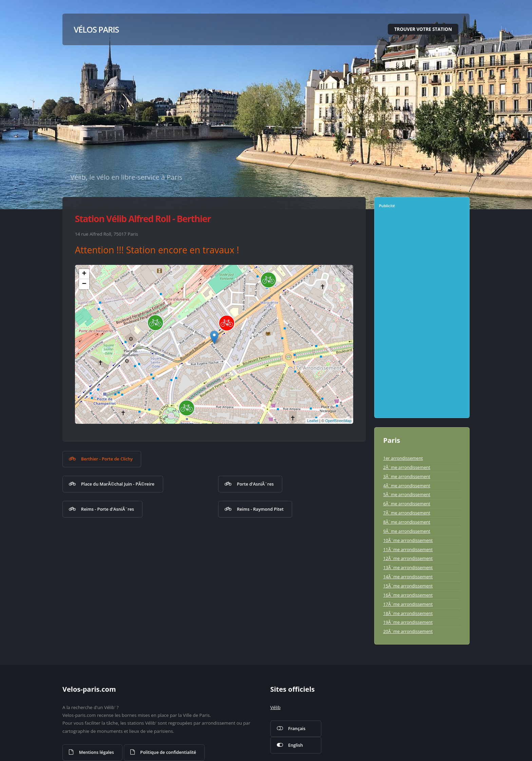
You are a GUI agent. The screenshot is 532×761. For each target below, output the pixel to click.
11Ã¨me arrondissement (408, 549)
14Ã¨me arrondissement (408, 577)
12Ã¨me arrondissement (408, 558)
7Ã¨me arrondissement (407, 513)
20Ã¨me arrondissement (408, 631)
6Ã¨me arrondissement (407, 504)
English (295, 745)
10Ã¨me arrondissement (408, 540)
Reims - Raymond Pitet (260, 509)
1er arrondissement (403, 458)
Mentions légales (97, 752)
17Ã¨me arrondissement (408, 604)
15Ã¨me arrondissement (408, 586)
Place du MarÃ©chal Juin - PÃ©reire (118, 484)
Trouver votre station (423, 29)
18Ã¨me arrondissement (408, 613)
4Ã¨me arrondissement (407, 486)
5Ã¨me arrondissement (407, 494)
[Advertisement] (423, 315)
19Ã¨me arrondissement (408, 622)
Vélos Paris (96, 29)
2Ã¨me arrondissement (407, 467)
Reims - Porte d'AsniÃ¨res (108, 509)
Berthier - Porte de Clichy (107, 459)
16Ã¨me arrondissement (408, 595)
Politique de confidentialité (168, 752)
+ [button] (84, 274)
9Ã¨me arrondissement (407, 531)
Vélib (275, 707)
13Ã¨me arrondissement (408, 567)
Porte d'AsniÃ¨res (255, 484)
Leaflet (313, 421)
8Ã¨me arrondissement (407, 522)
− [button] (84, 284)
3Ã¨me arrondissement (407, 476)
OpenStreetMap (338, 421)
